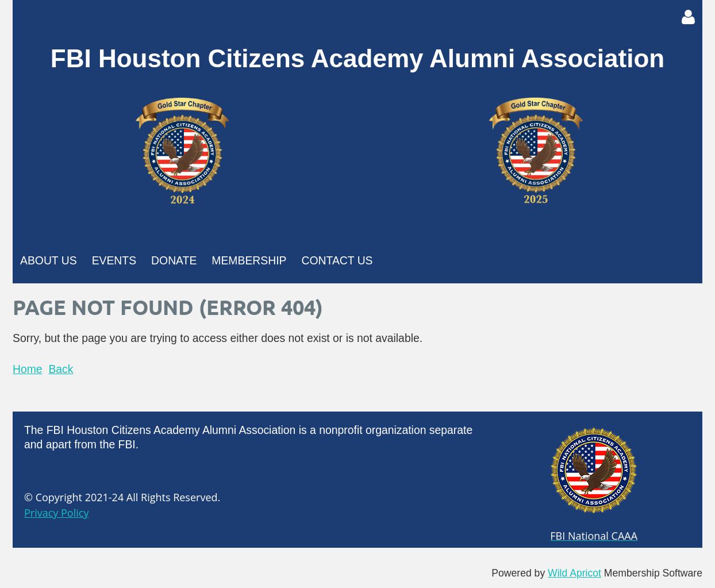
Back (61, 369)
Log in (688, 17)
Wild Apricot (574, 573)
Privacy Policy (56, 513)
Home (28, 369)
